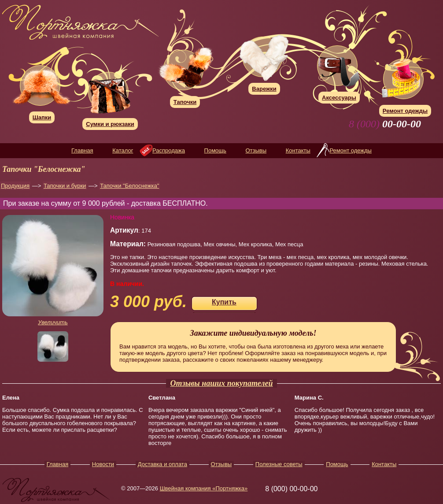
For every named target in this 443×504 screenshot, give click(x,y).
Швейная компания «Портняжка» (204, 488)
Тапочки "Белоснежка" (129, 186)
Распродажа (169, 150)
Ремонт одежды (350, 150)
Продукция (15, 186)
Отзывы (256, 150)
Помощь (215, 150)
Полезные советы (279, 464)
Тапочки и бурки (65, 186)
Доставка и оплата (162, 464)
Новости (103, 464)
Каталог (123, 150)
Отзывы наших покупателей (222, 383)
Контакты (298, 150)
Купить (224, 302)
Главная (82, 150)
